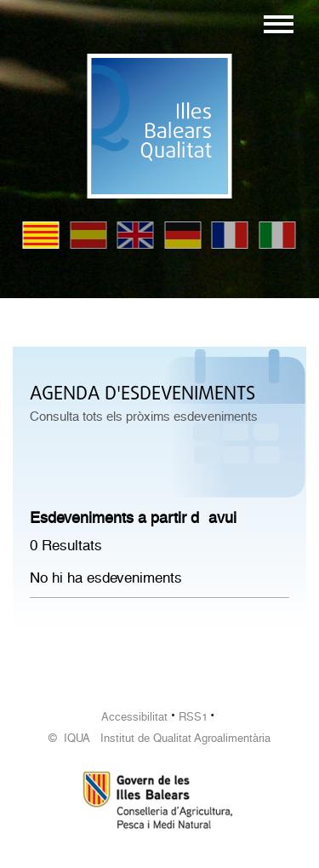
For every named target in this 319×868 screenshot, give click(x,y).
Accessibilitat (134, 717)
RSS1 (193, 717)
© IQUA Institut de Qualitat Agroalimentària (159, 738)
